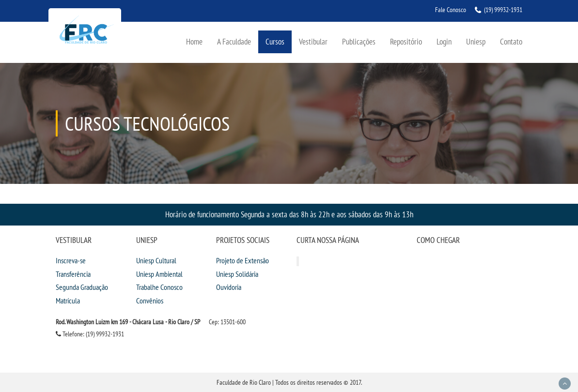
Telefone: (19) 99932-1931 (90, 334)
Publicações (359, 41)
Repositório (406, 41)
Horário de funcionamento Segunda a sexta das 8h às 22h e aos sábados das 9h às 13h (289, 214)
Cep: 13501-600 (227, 322)
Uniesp (476, 41)
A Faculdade (234, 41)
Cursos (275, 41)
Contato (511, 41)
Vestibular (313, 41)
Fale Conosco (451, 10)
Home (194, 41)
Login (444, 41)
